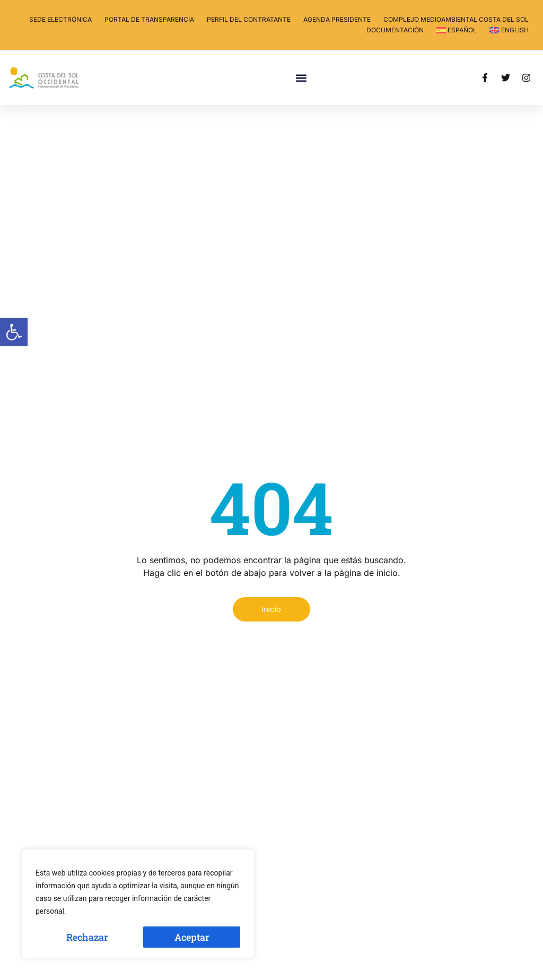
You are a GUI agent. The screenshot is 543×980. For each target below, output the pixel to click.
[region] (138, 904)
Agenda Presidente (337, 19)
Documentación (395, 30)
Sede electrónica (60, 19)
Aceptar (192, 937)
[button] (14, 332)
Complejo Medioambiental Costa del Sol (456, 19)
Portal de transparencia (149, 19)
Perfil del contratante (249, 19)
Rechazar (87, 937)
